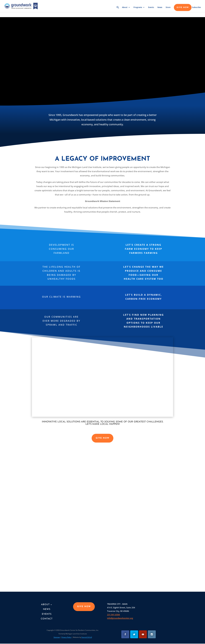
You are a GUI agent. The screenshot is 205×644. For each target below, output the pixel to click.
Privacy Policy (66, 637)
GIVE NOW (183, 8)
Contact (47, 619)
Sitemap (57, 637)
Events (151, 7)
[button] (118, 9)
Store (168, 7)
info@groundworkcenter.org (120, 618)
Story (87, 637)
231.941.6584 (113, 615)
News (160, 7)
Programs (138, 7)
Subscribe (196, 7)
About (125, 7)
